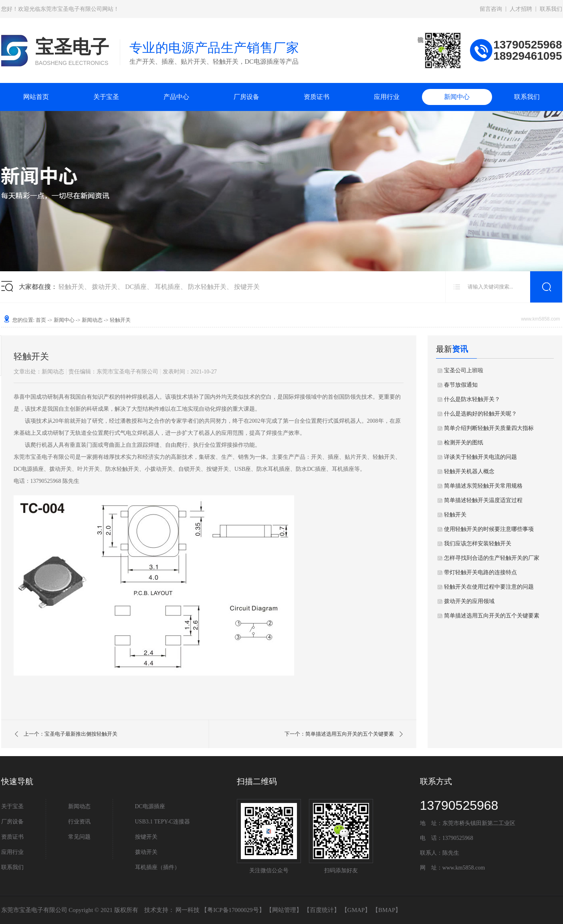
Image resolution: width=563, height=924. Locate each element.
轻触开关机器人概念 (469, 471)
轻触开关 (71, 287)
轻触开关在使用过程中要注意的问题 (489, 587)
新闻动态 (92, 320)
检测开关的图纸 (464, 443)
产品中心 (176, 97)
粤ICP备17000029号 (233, 910)
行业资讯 (79, 822)
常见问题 (79, 837)
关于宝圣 (106, 97)
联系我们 (551, 9)
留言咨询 (491, 9)
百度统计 (322, 910)
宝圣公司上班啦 (464, 370)
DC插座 (136, 287)
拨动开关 (105, 287)
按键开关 (247, 287)
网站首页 (36, 97)
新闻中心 (457, 97)
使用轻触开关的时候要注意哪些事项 (489, 529)
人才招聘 (521, 9)
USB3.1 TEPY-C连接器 (162, 822)
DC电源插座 (150, 806)
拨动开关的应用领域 (469, 601)
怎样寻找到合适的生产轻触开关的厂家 (492, 558)
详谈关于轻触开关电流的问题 (480, 457)
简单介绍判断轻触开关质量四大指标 (489, 428)
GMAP (356, 910)
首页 (41, 320)
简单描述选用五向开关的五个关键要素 (492, 616)
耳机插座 (167, 287)
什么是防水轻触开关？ (472, 399)
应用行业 (387, 97)
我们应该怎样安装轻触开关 (478, 544)
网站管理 (284, 910)
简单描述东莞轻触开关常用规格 (483, 486)
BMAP (387, 910)
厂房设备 (246, 97)
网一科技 (188, 910)
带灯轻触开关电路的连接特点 (480, 572)
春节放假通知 (461, 385)
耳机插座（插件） (157, 867)
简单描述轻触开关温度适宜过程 (483, 500)
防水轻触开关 (207, 287)
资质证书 (317, 97)
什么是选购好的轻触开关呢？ (480, 414)
